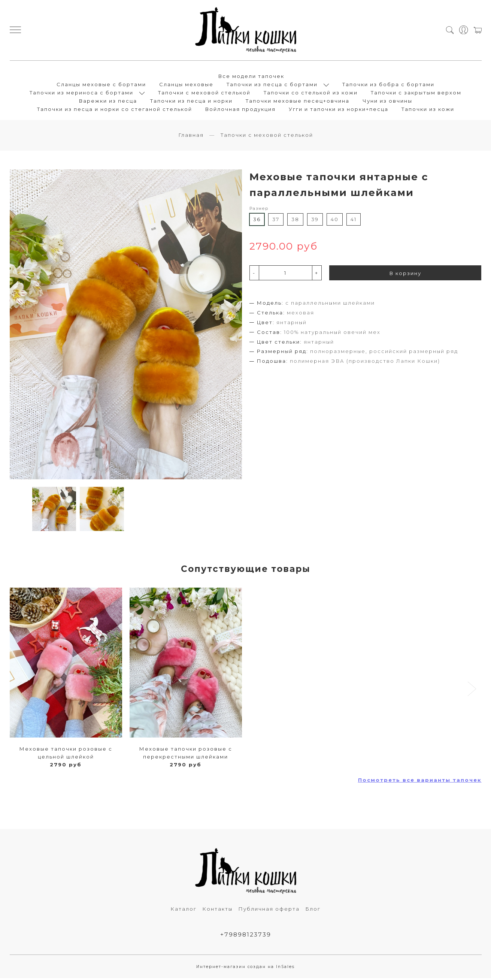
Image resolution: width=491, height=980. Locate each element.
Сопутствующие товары (246, 570)
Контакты (217, 910)
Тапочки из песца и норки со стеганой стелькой (115, 110)
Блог (313, 910)
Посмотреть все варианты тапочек (420, 781)
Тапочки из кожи (428, 110)
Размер (259, 210)
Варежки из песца (108, 102)
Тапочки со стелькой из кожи (311, 93)
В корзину (405, 275)
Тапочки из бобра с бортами (388, 85)
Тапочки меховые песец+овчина (298, 102)
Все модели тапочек (251, 77)
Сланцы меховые (186, 85)
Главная (191, 136)
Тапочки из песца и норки (191, 102)
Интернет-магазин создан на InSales (245, 969)
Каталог (184, 910)
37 (276, 221)
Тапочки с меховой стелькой (204, 93)
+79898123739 (245, 937)
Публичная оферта (269, 910)
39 (315, 221)
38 (295, 221)
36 (257, 221)
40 (335, 221)
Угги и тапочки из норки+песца (339, 110)
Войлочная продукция (240, 110)
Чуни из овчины (387, 102)
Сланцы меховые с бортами (101, 85)
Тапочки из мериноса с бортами (81, 93)
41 (354, 221)
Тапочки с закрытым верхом (416, 93)
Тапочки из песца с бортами (272, 85)
